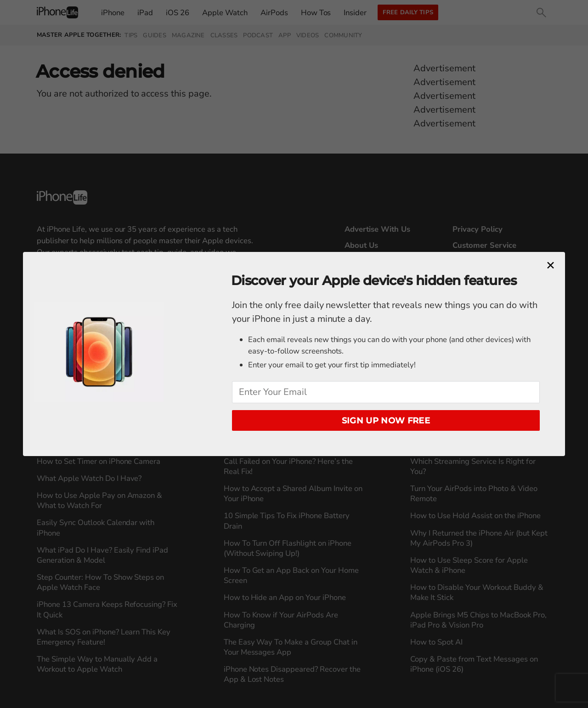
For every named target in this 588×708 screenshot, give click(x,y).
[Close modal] (551, 266)
